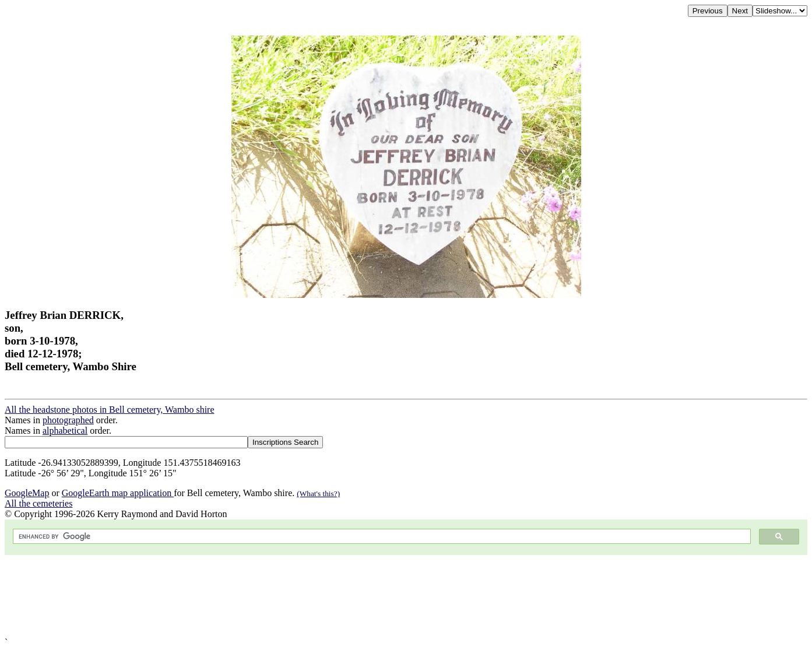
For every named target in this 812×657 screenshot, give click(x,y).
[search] (381, 537)
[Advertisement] (354, 596)
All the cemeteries (38, 503)
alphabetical (65, 431)
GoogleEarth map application (118, 493)
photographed (68, 420)
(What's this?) (318, 493)
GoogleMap (27, 493)
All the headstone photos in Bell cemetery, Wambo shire (110, 410)
